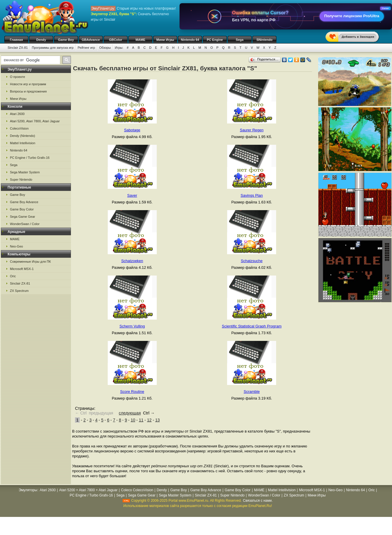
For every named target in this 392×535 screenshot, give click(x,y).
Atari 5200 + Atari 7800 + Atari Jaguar (88, 490)
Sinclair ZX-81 (18, 48)
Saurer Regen (252, 130)
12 (149, 420)
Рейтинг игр (86, 48)
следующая (130, 413)
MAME (140, 40)
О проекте (18, 77)
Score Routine (132, 392)
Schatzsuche (252, 261)
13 (158, 420)
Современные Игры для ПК (30, 262)
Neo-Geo (16, 246)
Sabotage (132, 130)
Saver (132, 195)
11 (141, 420)
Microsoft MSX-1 (22, 269)
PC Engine (215, 40)
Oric (13, 276)
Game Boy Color (22, 209)
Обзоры (105, 48)
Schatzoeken (132, 261)
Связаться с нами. (258, 501)
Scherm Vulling (132, 326)
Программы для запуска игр (53, 48)
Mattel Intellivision (23, 143)
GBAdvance (91, 40)
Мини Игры (165, 40)
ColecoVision (19, 128)
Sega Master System (25, 172)
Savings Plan (252, 195)
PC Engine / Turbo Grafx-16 (30, 158)
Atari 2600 (17, 114)
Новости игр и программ (28, 84)
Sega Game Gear (22, 217)
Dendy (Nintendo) (22, 136)
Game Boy (66, 40)
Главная (16, 40)
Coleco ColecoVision (137, 490)
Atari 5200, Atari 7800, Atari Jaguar (35, 121)
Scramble (252, 392)
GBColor (115, 40)
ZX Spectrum (19, 291)
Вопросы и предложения (28, 91)
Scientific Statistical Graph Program (252, 326)
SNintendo (265, 40)
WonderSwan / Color (25, 224)
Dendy (41, 40)
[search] (30, 60)
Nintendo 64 (190, 40)
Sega (240, 40)
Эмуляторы (28, 490)
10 (133, 420)
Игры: (119, 48)
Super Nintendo (21, 180)
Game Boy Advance (24, 202)
